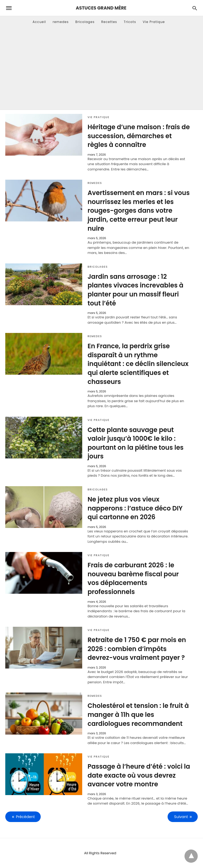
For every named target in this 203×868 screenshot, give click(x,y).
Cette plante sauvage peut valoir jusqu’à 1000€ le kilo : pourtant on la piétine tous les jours (135, 443)
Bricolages (85, 22)
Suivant (181, 817)
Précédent (25, 817)
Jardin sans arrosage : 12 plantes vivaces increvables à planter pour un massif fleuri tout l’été (135, 290)
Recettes (109, 22)
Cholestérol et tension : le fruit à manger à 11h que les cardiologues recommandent (138, 714)
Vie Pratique (154, 22)
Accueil (39, 22)
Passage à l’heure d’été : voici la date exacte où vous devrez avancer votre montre (139, 775)
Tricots (130, 22)
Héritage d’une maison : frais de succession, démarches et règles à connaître (139, 136)
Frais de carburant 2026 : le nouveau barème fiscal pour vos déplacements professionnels (133, 578)
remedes (61, 22)
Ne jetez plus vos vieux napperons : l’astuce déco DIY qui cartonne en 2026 (135, 508)
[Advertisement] (101, 70)
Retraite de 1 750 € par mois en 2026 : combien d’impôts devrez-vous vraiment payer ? (137, 649)
